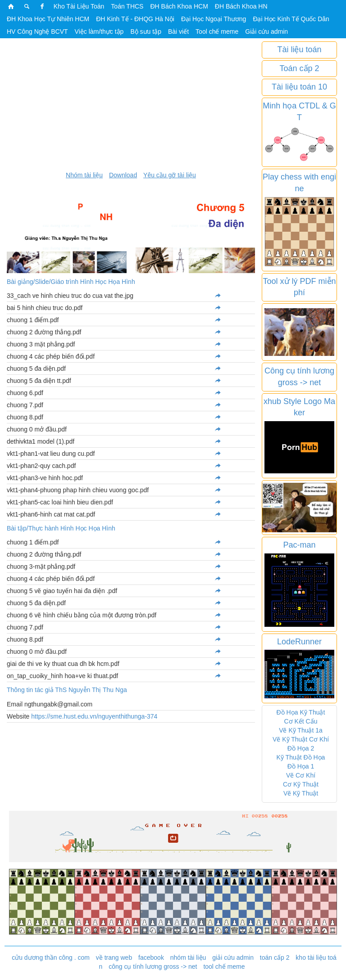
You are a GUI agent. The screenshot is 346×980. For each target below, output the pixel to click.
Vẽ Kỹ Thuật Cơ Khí (301, 739)
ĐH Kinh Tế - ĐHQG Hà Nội (135, 19)
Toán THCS (127, 6)
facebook (151, 958)
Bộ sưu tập (146, 31)
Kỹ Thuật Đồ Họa (301, 757)
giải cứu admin (233, 958)
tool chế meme (224, 967)
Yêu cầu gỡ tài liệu (170, 175)
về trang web (114, 958)
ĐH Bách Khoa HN (241, 6)
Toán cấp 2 (299, 68)
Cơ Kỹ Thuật (301, 784)
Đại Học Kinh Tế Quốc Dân (291, 19)
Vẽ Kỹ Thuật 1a (301, 730)
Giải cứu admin (266, 31)
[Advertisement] (131, 104)
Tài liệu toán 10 (299, 87)
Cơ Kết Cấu (300, 721)
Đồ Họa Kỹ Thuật (301, 712)
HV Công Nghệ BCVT (37, 31)
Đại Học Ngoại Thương (214, 19)
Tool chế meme (217, 31)
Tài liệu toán (299, 49)
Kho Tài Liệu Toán (79, 6)
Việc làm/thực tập (99, 31)
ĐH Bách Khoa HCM (179, 6)
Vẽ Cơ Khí (301, 775)
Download (123, 175)
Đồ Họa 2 (301, 748)
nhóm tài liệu (188, 958)
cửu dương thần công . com (51, 958)
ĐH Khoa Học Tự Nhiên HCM (48, 19)
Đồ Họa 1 (301, 766)
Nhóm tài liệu (84, 175)
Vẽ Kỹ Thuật (301, 793)
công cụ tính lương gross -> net (153, 967)
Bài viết (178, 31)
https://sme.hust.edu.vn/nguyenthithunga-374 (94, 716)
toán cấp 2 (275, 958)
